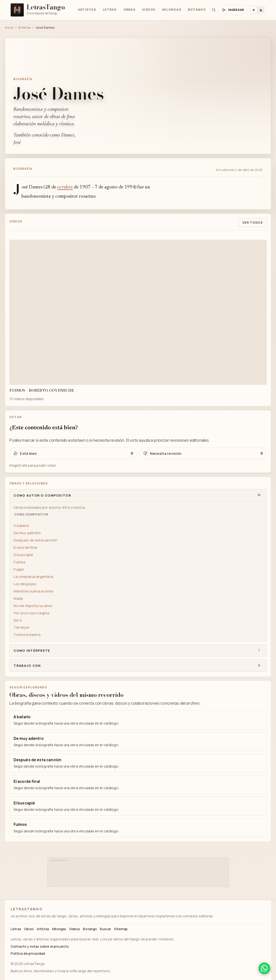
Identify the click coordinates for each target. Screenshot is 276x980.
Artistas (87, 10)
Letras (110, 10)
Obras (130, 10)
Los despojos (25, 584)
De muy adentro (27, 533)
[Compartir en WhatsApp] (264, 968)
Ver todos (253, 222)
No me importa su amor (33, 606)
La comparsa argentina (33, 576)
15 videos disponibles (26, 399)
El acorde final (25, 547)
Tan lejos (21, 627)
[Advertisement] (138, 874)
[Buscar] (214, 10)
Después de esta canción (35, 540)
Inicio (9, 27)
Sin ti (18, 620)
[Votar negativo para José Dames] (203, 453)
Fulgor (19, 569)
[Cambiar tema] (257, 10)
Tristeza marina (27, 634)
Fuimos (20, 562)
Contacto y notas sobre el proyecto (40, 946)
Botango (197, 10)
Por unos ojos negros (32, 613)
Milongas (172, 10)
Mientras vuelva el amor (34, 591)
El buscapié (23, 555)
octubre (65, 187)
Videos (149, 10)
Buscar (106, 929)
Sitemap (121, 929)
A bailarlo (21, 525)
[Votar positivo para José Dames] (73, 453)
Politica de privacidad (28, 954)
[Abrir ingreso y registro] (233, 10)
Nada (18, 598)
